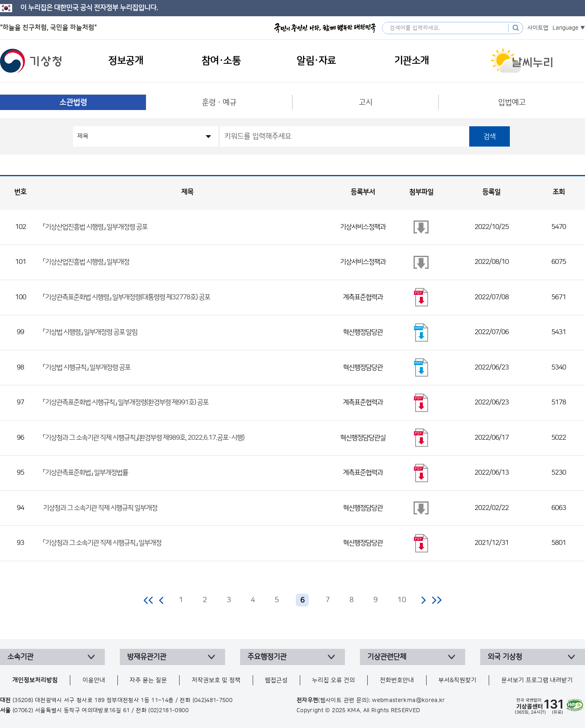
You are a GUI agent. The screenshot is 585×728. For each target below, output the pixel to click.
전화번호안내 (397, 680)
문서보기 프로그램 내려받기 (537, 680)
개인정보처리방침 (35, 680)
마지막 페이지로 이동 (437, 600)
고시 (366, 103)
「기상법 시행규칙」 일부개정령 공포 (87, 367)
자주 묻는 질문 (148, 680)
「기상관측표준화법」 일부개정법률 (86, 473)
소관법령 (73, 103)
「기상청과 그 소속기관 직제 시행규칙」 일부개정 (102, 543)
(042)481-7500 (213, 700)
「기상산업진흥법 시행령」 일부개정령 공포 (95, 227)
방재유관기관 (147, 657)
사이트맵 (538, 28)
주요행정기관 (267, 657)
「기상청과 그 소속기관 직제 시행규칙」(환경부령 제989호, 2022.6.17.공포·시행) (144, 438)
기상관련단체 (387, 657)
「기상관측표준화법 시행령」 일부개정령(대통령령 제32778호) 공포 (127, 297)
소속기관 (20, 657)
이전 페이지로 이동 (162, 600)
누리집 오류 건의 (334, 680)
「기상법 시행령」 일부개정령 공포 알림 (90, 332)
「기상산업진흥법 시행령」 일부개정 (86, 262)
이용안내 (94, 680)
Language (565, 28)
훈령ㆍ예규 (219, 103)
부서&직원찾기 (457, 680)
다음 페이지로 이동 (423, 600)
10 (402, 600)
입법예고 (512, 103)
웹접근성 (276, 680)
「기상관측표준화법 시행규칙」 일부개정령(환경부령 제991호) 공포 (126, 402)
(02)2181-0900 (168, 711)
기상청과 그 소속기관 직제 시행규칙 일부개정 (100, 508)
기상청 (31, 61)
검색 (490, 136)
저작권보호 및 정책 (216, 680)
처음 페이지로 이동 (149, 600)
